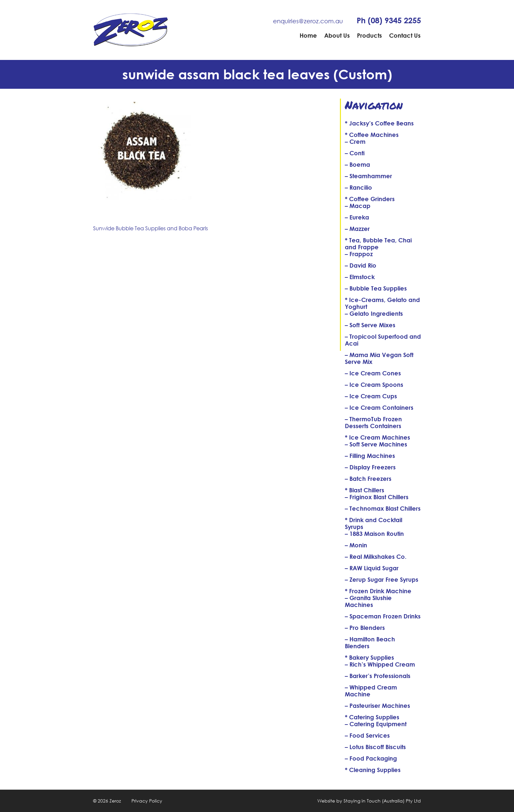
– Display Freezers (370, 467)
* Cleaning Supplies (373, 770)
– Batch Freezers (368, 479)
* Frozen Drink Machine (378, 591)
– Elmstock (360, 277)
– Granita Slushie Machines (368, 601)
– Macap (358, 206)
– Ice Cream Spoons (374, 385)
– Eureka (357, 217)
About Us (337, 35)
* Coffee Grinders (370, 199)
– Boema (357, 164)
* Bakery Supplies (369, 657)
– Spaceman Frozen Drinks (383, 616)
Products (369, 35)
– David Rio (361, 265)
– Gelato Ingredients (374, 313)
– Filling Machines (370, 456)
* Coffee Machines (372, 135)
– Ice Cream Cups (371, 396)
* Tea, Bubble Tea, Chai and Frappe (378, 244)
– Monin (356, 545)
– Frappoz (359, 254)
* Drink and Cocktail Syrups (374, 523)
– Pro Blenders (365, 628)
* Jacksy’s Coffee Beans (379, 123)
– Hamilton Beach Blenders (370, 642)
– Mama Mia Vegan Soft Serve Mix (379, 358)
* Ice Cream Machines (377, 437)
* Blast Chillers (365, 490)
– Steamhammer (368, 176)
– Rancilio (358, 187)
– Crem (355, 142)
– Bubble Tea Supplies (376, 288)
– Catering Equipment (376, 724)
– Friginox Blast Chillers (377, 497)
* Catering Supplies (372, 717)
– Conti (355, 153)
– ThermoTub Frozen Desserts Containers (373, 422)
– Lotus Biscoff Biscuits (375, 747)
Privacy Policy (147, 801)
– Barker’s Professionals (378, 676)
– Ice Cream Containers (379, 407)
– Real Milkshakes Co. (376, 557)
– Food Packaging (371, 758)
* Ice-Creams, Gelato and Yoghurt (382, 303)
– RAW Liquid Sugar (372, 568)
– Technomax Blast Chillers (383, 508)
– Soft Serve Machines (376, 444)
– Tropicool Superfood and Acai (383, 340)
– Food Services (367, 735)
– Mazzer (357, 229)
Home (308, 35)
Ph (389, 20)
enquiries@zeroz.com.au (308, 21)
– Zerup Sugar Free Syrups (382, 579)
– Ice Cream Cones (373, 373)
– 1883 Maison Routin (374, 534)
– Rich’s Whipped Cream (380, 664)
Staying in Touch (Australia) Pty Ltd (382, 801)
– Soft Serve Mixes (370, 325)
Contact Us (405, 35)
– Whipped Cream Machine (371, 691)
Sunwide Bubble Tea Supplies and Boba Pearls (150, 228)
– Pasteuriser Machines (377, 706)
